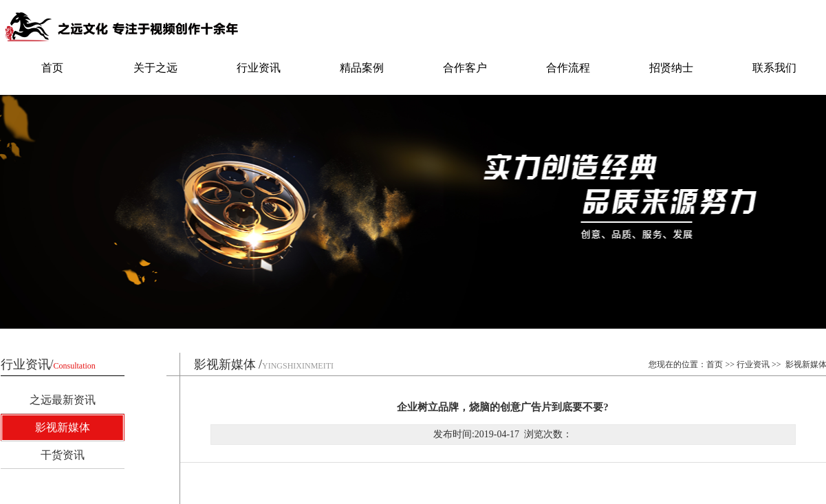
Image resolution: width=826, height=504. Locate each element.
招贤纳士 (671, 68)
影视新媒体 (63, 427)
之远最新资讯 (63, 400)
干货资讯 (63, 455)
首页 (52, 68)
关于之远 (155, 68)
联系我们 (774, 68)
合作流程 (568, 68)
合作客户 (465, 68)
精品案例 (362, 68)
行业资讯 (259, 68)
